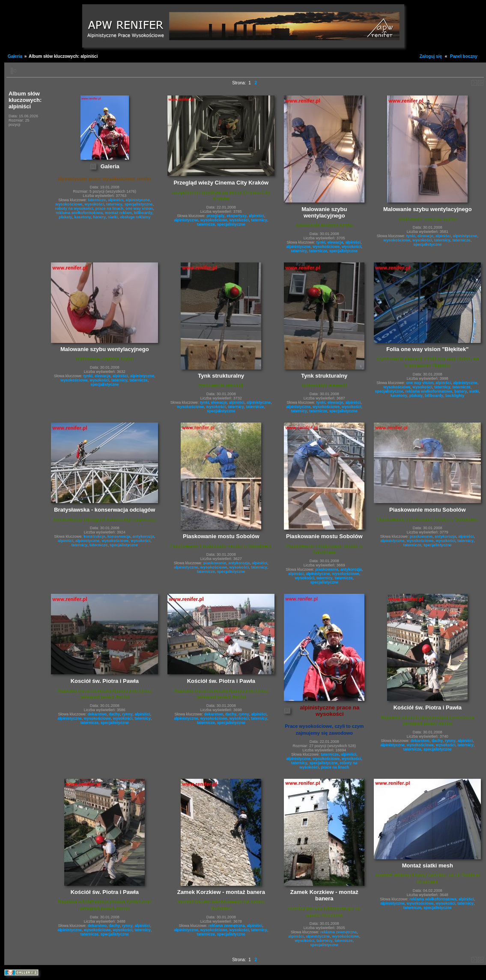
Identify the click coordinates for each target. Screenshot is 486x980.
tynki (321, 242)
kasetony (83, 217)
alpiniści (116, 200)
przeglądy (215, 216)
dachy (114, 714)
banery (100, 217)
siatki (113, 217)
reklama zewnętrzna (227, 926)
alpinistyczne (138, 200)
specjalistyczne (139, 204)
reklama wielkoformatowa (79, 213)
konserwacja (119, 536)
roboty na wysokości (74, 209)
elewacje (335, 242)
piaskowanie (215, 563)
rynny (127, 714)
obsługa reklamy (135, 217)
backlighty (455, 396)
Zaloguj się (431, 56)
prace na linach (110, 209)
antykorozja (143, 536)
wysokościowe (69, 204)
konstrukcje (94, 536)
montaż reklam (118, 213)
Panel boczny (464, 56)
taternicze (97, 200)
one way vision (139, 209)
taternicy (114, 204)
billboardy (143, 213)
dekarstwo (97, 714)
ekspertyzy (237, 216)
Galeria (15, 56)
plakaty (65, 217)
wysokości (94, 204)
